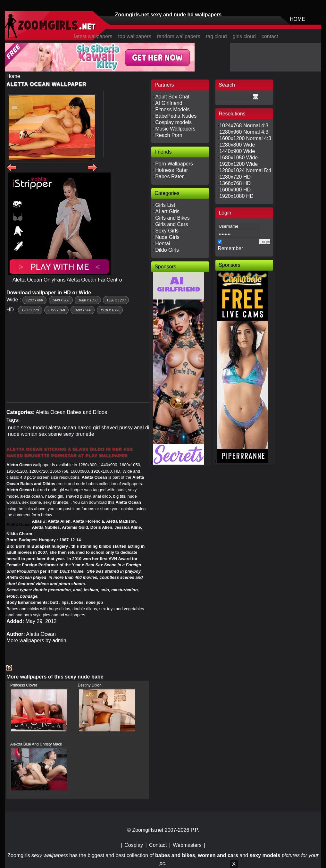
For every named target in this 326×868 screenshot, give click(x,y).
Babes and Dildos (87, 412)
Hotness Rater (171, 170)
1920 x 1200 (116, 300)
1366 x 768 (56, 310)
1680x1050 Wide (238, 158)
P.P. (195, 830)
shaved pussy (117, 428)
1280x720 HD (235, 177)
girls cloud (244, 36)
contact (270, 36)
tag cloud (217, 36)
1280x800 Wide (237, 145)
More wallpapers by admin (36, 640)
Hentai (163, 244)
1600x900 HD (235, 190)
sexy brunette (79, 434)
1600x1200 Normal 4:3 (245, 138)
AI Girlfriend (169, 103)
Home (13, 76)
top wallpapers (134, 36)
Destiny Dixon (90, 685)
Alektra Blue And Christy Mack (36, 744)
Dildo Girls (167, 250)
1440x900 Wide (237, 151)
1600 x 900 (83, 310)
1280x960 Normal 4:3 (244, 132)
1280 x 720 (30, 310)
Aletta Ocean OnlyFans (39, 280)
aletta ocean (62, 428)
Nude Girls (167, 237)
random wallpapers (179, 36)
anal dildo (145, 428)
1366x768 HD (235, 183)
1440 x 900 (61, 300)
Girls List (165, 205)
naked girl (89, 428)
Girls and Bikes (172, 218)
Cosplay (134, 845)
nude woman (23, 434)
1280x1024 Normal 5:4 (245, 170)
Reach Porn (169, 135)
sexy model (34, 428)
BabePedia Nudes (176, 116)
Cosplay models (173, 122)
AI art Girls (167, 211)
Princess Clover (24, 685)
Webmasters (187, 845)
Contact (158, 845)
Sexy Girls (167, 231)
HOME (297, 19)
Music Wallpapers (175, 129)
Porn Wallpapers (174, 164)
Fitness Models (172, 110)
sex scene (50, 434)
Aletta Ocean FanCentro (94, 280)
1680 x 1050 (88, 300)
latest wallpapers (93, 36)
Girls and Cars (171, 224)
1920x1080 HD (236, 196)
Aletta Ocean (51, 412)
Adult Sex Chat (172, 97)
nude (14, 428)
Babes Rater (169, 177)
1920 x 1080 (110, 310)
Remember (230, 248)
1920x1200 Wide (238, 164)
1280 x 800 (34, 300)
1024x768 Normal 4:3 (244, 126)
